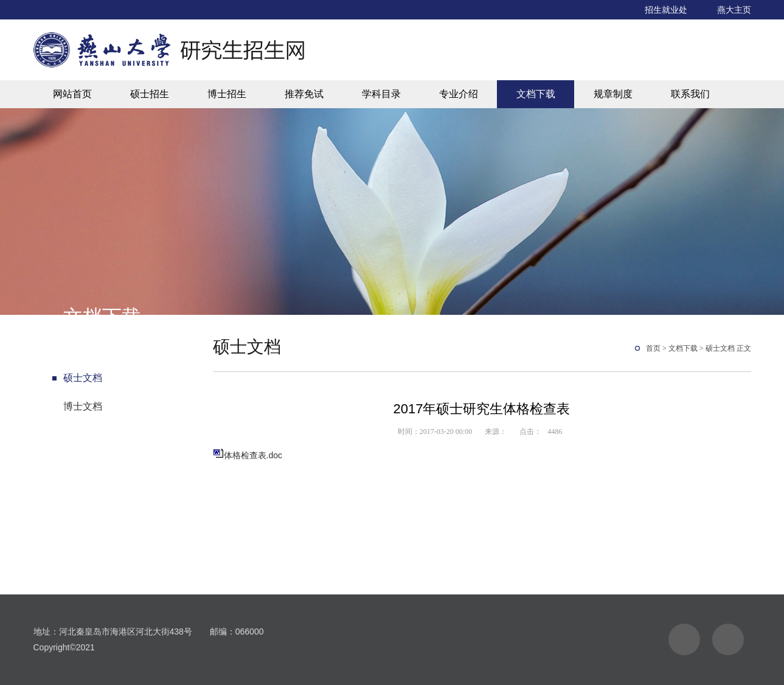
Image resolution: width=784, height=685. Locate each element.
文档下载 (536, 94)
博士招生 (227, 94)
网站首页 (72, 94)
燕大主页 (734, 10)
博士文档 (83, 406)
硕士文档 (83, 378)
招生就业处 (666, 10)
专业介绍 (459, 94)
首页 (653, 348)
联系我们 (690, 94)
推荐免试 (304, 94)
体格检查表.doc (253, 455)
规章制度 (613, 94)
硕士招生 (150, 94)
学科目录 (381, 94)
